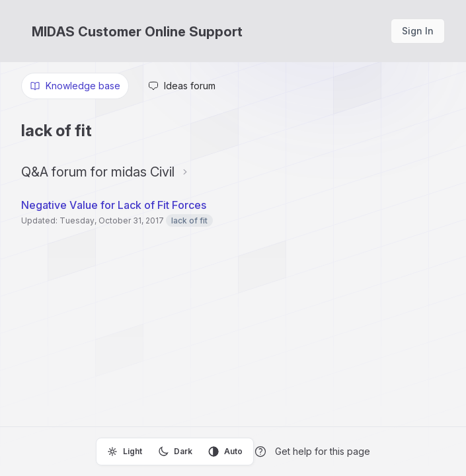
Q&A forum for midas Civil (98, 172)
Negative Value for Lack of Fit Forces (114, 205)
